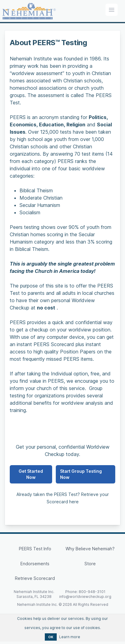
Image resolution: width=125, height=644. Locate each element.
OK (51, 637)
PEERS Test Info (35, 549)
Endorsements (35, 564)
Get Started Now (31, 474)
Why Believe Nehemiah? (90, 549)
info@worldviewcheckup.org (85, 597)
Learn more (70, 637)
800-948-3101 (92, 592)
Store (90, 564)
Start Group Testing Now (81, 474)
